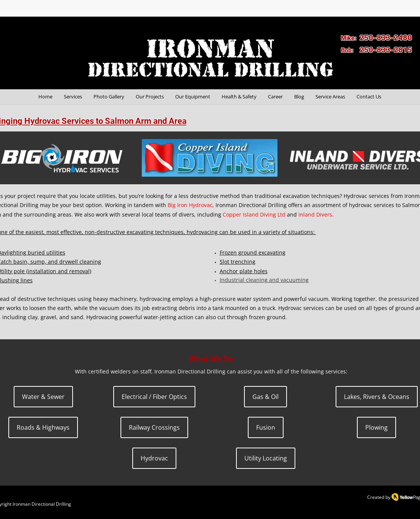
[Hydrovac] (154, 458)
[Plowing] (376, 427)
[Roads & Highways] (43, 427)
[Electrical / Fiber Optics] (154, 397)
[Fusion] (266, 427)
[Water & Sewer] (43, 397)
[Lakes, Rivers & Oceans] (377, 397)
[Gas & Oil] (265, 397)
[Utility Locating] (266, 458)
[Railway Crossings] (154, 427)
